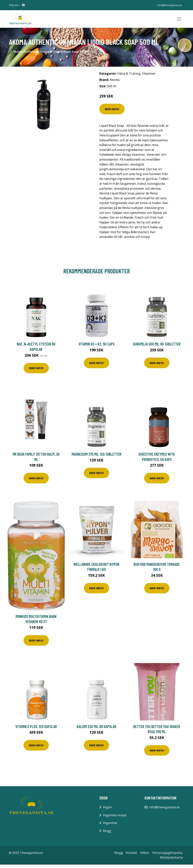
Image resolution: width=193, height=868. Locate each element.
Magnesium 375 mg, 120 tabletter (96, 458)
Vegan (107, 811)
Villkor (145, 856)
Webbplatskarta (171, 861)
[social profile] (23, 5)
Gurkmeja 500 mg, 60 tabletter (157, 347)
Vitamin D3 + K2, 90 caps (96, 347)
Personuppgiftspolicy (167, 856)
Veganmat (110, 826)
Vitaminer (149, 77)
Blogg (107, 834)
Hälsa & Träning (129, 77)
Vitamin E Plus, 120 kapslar (36, 730)
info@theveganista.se (168, 5)
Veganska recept (115, 819)
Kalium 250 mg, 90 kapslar (96, 730)
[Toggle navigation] (179, 21)
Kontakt (132, 856)
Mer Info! (112, 112)
